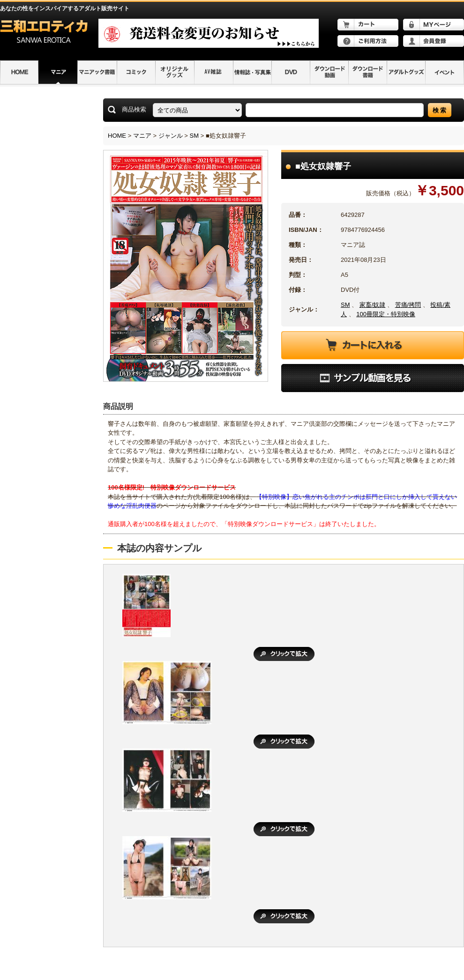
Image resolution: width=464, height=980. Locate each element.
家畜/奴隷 (373, 305)
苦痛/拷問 (408, 305)
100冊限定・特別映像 (386, 314)
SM (195, 136)
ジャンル (171, 136)
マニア (142, 136)
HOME (117, 136)
